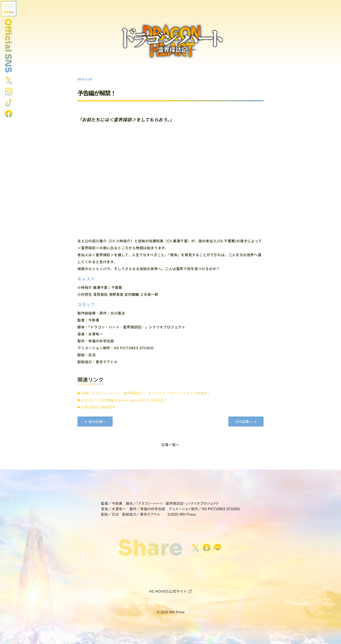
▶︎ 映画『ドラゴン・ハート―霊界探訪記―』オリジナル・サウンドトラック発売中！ (144, 393)
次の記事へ (246, 422)
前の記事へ (95, 422)
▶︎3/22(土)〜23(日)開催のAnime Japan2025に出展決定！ (122, 400)
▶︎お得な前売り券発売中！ (98, 407)
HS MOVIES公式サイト (171, 591)
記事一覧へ (170, 445)
